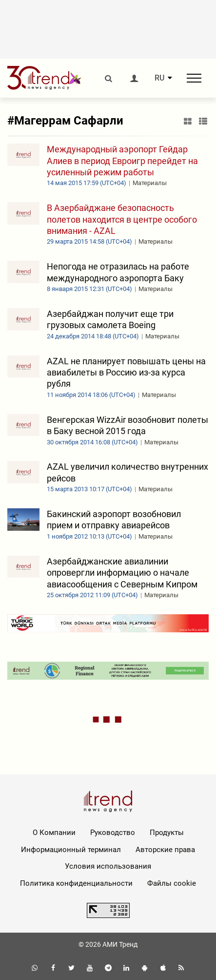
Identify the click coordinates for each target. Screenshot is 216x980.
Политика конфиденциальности (76, 883)
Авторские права (165, 850)
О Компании (54, 833)
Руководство (113, 833)
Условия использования (108, 866)
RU (159, 78)
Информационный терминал (71, 850)
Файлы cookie (172, 883)
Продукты (167, 833)
